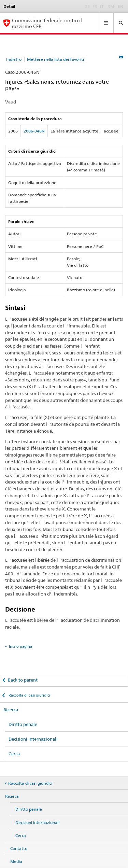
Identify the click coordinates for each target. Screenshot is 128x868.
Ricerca (11, 710)
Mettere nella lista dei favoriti (55, 59)
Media (16, 861)
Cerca (14, 754)
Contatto (19, 848)
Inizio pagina (20, 646)
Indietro (14, 59)
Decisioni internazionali (33, 739)
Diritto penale (23, 724)
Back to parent (23, 680)
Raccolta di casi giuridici (29, 695)
